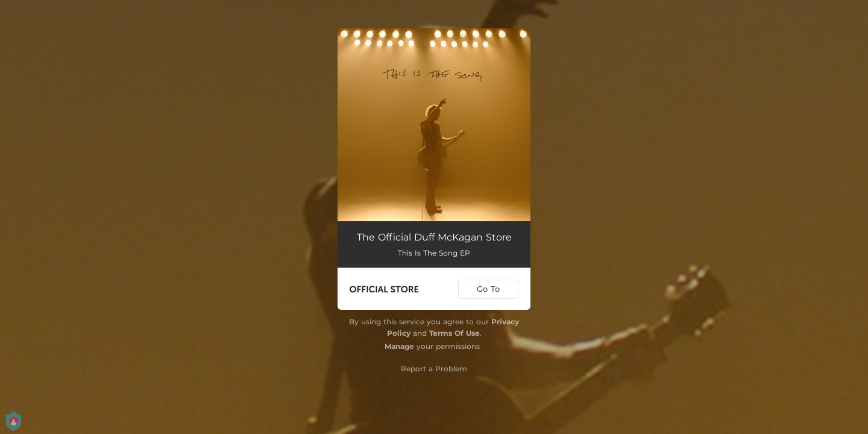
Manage (399, 346)
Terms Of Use (454, 333)
